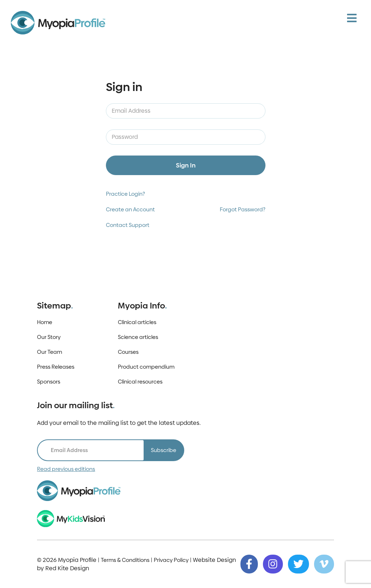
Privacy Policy (171, 560)
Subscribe (164, 450)
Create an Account (130, 209)
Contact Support (128, 225)
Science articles (138, 337)
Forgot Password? (243, 209)
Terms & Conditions (125, 560)
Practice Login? (125, 194)
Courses (128, 352)
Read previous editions (66, 469)
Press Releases (56, 367)
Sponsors (49, 382)
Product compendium (146, 367)
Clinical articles (137, 322)
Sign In (186, 165)
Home (45, 322)
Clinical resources (140, 382)
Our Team (50, 352)
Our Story (49, 337)
